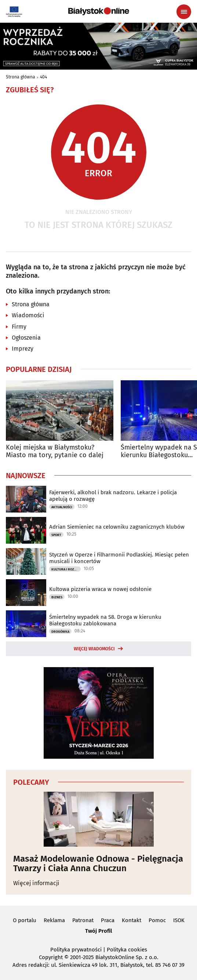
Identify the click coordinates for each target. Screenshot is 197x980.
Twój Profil (98, 931)
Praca (108, 920)
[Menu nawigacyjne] (184, 12)
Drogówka (60, 632)
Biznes (57, 597)
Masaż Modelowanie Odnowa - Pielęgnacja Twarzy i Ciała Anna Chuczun (98, 864)
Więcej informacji (36, 883)
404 (43, 77)
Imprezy (23, 349)
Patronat (83, 920)
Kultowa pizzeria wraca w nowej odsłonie (100, 589)
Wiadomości (28, 315)
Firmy (19, 327)
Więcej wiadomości (94, 649)
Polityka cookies (127, 950)
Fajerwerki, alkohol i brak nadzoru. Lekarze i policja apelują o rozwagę (113, 496)
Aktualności (62, 507)
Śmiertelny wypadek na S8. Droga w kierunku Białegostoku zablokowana (105, 620)
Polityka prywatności (76, 950)
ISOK (179, 920)
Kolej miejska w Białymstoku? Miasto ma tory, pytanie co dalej (55, 452)
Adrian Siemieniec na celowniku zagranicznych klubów (117, 527)
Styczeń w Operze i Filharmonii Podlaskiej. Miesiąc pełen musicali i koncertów (119, 558)
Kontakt (132, 920)
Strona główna (21, 77)
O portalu (25, 920)
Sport (56, 535)
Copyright (51, 957)
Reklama (54, 920)
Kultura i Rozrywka (66, 569)
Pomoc (157, 920)
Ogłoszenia (26, 338)
